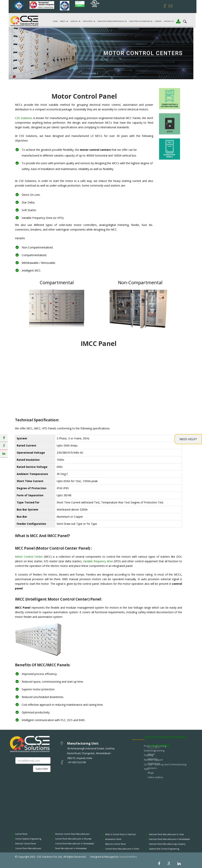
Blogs (151, 773)
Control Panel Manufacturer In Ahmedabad (75, 844)
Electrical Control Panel (26, 844)
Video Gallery (155, 777)
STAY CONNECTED (159, 745)
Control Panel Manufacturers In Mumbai (73, 839)
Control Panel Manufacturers (28, 848)
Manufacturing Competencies (112, 21)
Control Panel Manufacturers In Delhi (122, 849)
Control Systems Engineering (28, 839)
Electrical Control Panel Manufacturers (72, 834)
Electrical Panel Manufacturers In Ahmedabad (169, 839)
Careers (158, 21)
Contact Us (168, 21)
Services (75, 21)
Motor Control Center (29, 557)
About (64, 21)
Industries (88, 21)
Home (55, 21)
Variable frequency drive (98, 561)
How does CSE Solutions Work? (165, 737)
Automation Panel (113, 839)
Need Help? (188, 439)
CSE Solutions (24, 118)
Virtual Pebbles (128, 857)
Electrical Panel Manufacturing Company (167, 844)
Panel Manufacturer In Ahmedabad (71, 848)
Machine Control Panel (115, 844)
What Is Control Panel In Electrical (120, 834)
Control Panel (21, 834)
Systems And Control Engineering (164, 849)
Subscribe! (42, 769)
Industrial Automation (140, 21)
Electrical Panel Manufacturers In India (166, 834)
